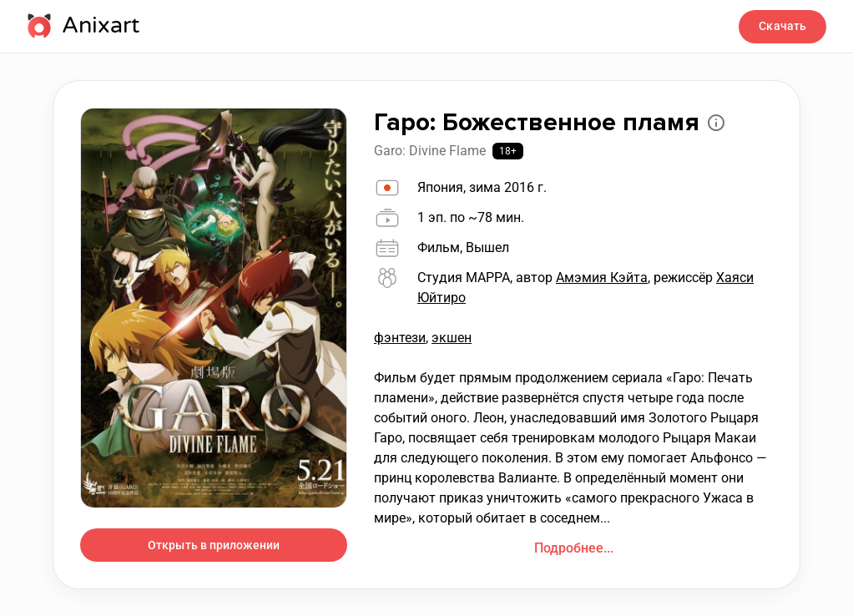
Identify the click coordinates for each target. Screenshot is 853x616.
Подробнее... (574, 548)
